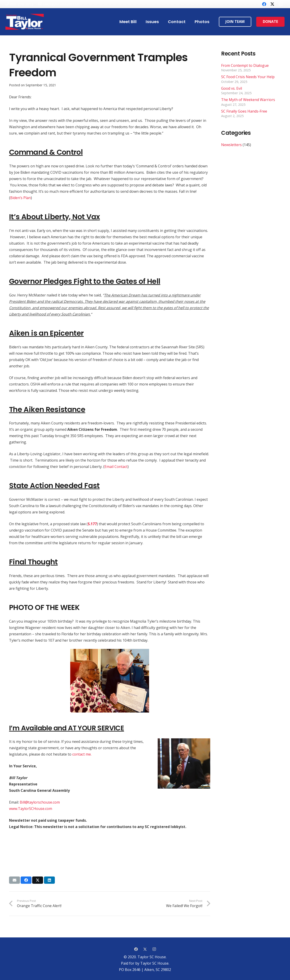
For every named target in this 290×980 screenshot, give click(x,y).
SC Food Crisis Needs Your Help (248, 77)
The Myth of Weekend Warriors (248, 100)
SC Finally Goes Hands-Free (244, 111)
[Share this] (26, 880)
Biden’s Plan (21, 198)
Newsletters (231, 145)
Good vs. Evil (232, 88)
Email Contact (116, 467)
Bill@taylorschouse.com (40, 802)
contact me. (82, 754)
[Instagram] (280, 4)
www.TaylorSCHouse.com (31, 809)
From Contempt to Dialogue (245, 65)
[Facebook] (264, 4)
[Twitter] (272, 4)
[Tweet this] (38, 880)
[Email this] (14, 880)
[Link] (25, 22)
